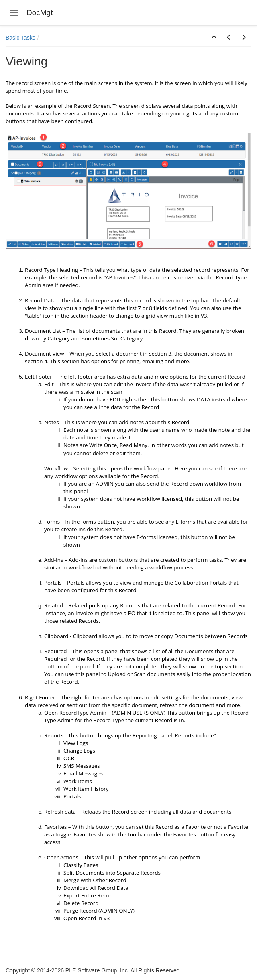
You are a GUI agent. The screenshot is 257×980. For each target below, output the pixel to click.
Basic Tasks (20, 38)
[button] (214, 38)
